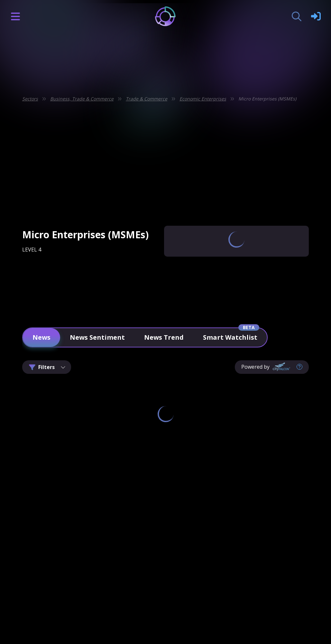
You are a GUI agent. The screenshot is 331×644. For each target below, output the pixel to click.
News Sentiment (97, 337)
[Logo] (165, 16)
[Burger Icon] (15, 16)
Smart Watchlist (230, 337)
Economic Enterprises (203, 99)
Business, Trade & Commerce (82, 99)
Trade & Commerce (147, 99)
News (41, 337)
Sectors (30, 99)
